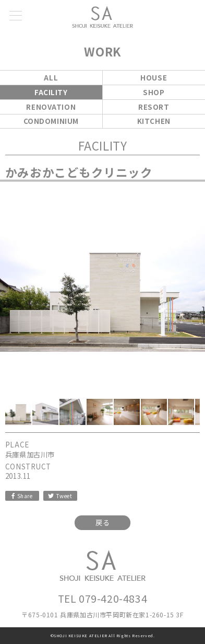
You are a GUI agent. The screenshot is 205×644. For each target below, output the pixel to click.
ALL (51, 78)
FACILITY (51, 92)
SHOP (154, 92)
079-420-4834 (113, 598)
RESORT (154, 107)
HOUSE (154, 78)
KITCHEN (154, 121)
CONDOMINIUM (51, 121)
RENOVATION (51, 107)
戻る (103, 522)
